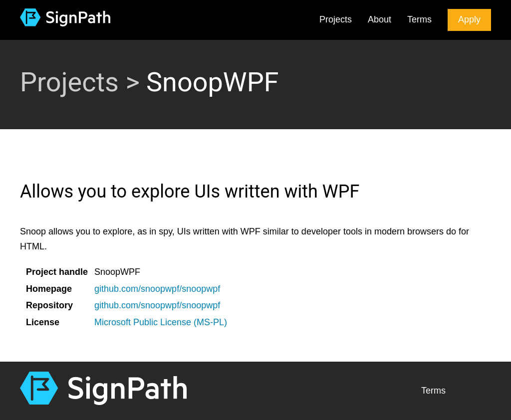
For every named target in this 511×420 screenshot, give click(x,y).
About (380, 19)
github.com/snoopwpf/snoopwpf (157, 289)
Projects (336, 19)
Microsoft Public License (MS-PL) (161, 322)
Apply (469, 19)
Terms (419, 19)
